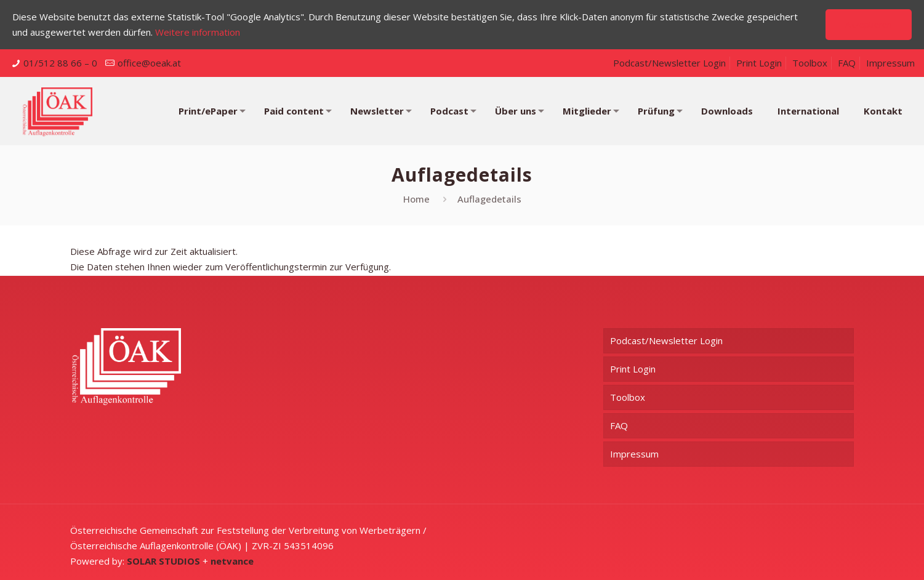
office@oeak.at (149, 63)
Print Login (759, 63)
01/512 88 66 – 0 (60, 63)
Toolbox (810, 63)
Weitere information (198, 32)
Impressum (890, 63)
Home (416, 199)
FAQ (847, 63)
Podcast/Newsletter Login (669, 63)
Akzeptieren (869, 24)
